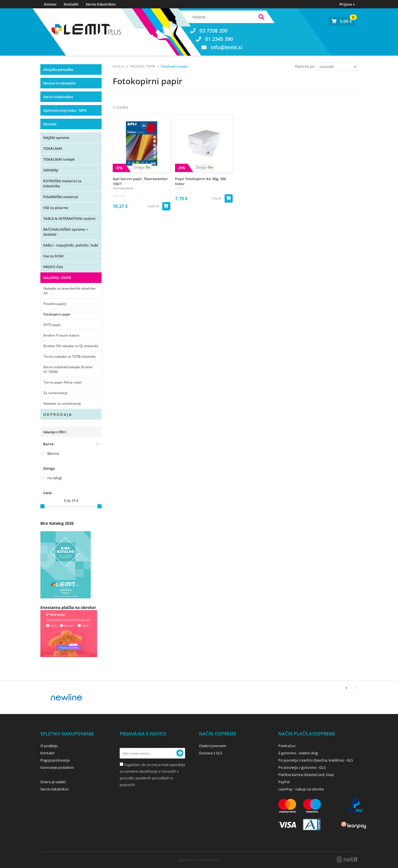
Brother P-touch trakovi (61, 335)
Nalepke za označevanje (62, 403)
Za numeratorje (56, 393)
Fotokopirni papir (57, 314)
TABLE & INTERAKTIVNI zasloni (69, 218)
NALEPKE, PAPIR (57, 278)
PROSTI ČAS (53, 267)
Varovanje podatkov (57, 767)
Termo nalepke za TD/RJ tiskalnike (70, 356)
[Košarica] (342, 21)
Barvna (53, 453)
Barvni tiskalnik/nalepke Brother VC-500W (68, 369)
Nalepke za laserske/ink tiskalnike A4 (69, 291)
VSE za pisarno (56, 208)
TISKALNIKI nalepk (59, 159)
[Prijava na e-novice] (180, 753)
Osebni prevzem (212, 746)
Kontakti (71, 4)
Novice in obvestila (59, 83)
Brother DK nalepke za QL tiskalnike (71, 346)
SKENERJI (51, 170)
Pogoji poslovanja (55, 760)
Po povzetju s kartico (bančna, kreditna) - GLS (316, 760)
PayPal (284, 782)
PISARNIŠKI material (61, 197)
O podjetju (49, 746)
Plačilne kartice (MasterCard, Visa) (306, 775)
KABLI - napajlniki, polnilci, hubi (71, 245)
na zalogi (55, 478)
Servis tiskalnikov (101, 4)
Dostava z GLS (211, 753)
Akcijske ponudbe (58, 69)
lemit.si (118, 66)
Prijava (347, 4)
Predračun (287, 746)
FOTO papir (52, 325)
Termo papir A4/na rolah (62, 382)
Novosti (50, 124)
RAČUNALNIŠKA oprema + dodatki (66, 232)
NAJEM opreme (56, 138)
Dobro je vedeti (53, 782)
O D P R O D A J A (57, 414)
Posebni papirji (55, 304)
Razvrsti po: (305, 66)
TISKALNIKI (53, 148)
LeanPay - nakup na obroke (301, 789)
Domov (50, 4)
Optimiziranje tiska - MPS (65, 110)
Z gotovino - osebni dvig (298, 753)
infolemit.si (226, 47)
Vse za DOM (53, 256)
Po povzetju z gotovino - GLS (302, 767)
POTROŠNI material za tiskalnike (62, 183)
